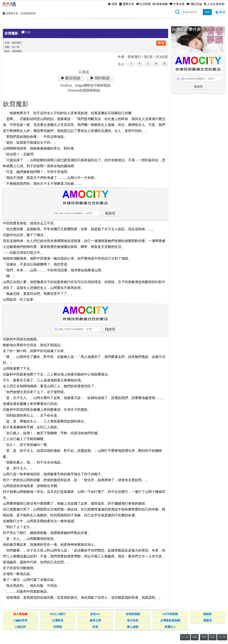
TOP (204, 637)
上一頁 (185, 637)
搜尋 (112, 213)
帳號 (220, 12)
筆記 (213, 637)
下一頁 (222, 637)
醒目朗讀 (72, 78)
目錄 (195, 637)
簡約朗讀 (102, 78)
